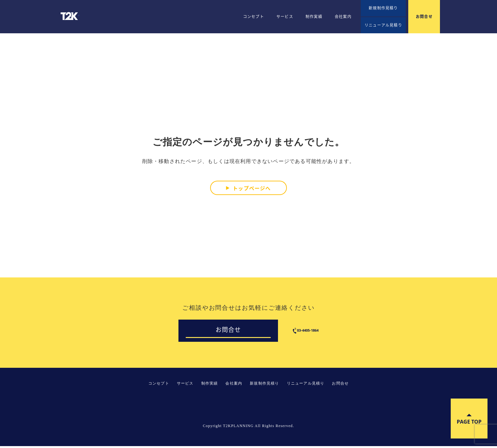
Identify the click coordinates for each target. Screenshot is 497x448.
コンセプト (254, 16)
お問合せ (424, 16)
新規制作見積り (383, 8)
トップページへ (252, 188)
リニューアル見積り (383, 25)
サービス (285, 16)
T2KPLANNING (71, 16)
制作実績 (314, 16)
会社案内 (343, 16)
